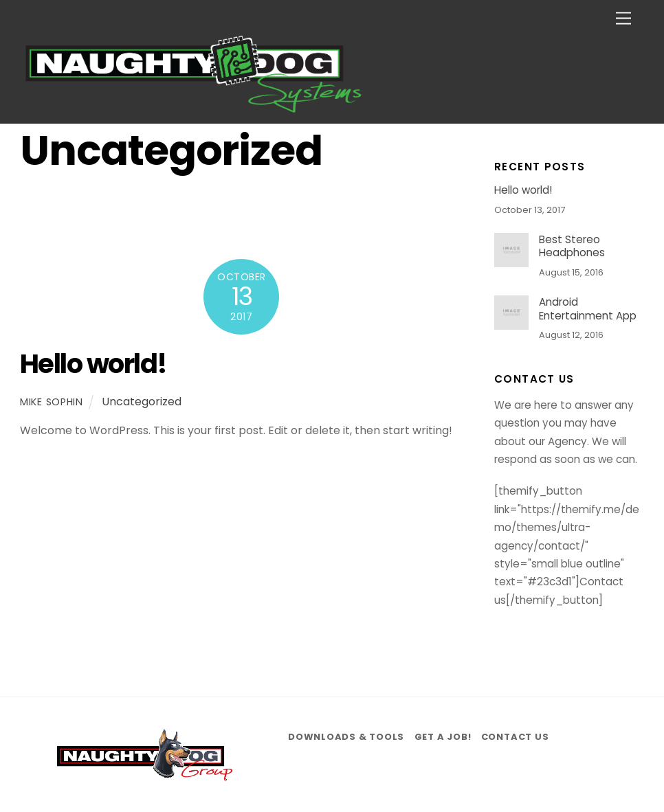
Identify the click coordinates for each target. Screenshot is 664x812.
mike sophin (52, 402)
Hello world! (93, 364)
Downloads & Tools (346, 737)
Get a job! (443, 737)
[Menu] (623, 19)
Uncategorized (142, 402)
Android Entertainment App (588, 309)
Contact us (515, 737)
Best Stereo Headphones (572, 247)
